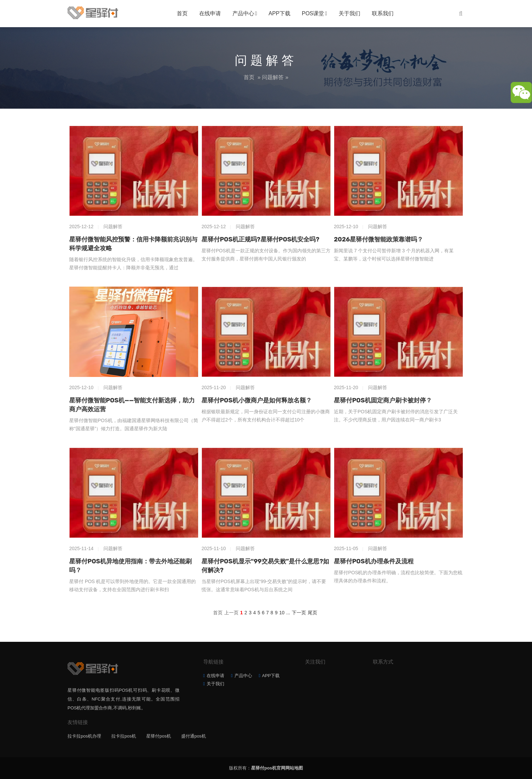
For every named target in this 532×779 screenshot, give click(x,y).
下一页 (299, 613)
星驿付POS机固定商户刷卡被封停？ (383, 400)
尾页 (312, 613)
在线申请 (210, 13)
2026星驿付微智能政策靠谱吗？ (378, 239)
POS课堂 (313, 13)
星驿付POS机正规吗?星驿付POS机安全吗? (260, 239)
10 (282, 613)
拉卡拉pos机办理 (84, 736)
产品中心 (243, 13)
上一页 (231, 613)
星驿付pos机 (159, 736)
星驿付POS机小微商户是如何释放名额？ (257, 400)
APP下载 (280, 13)
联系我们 (383, 13)
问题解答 (273, 77)
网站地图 (294, 768)
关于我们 (349, 13)
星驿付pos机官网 (268, 768)
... (288, 613)
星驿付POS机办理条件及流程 (374, 561)
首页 (182, 13)
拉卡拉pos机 (124, 736)
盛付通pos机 (194, 736)
